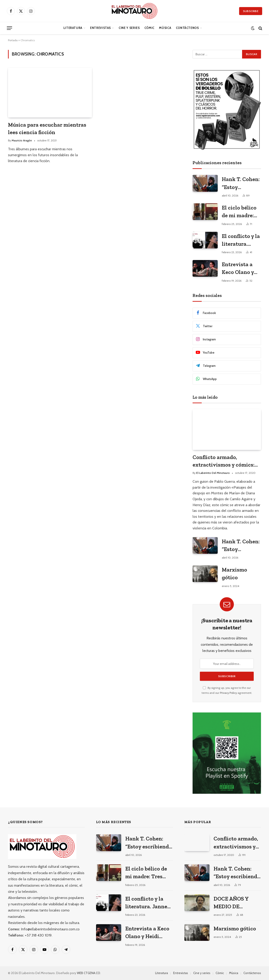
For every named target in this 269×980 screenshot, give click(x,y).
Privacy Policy (228, 693)
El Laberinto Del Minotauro (213, 473)
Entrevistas (101, 28)
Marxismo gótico (234, 573)
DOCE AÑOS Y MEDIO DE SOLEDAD (231, 903)
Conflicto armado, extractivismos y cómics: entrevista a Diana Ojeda (223, 461)
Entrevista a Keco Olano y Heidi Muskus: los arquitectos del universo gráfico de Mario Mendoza (241, 269)
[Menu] (9, 28)
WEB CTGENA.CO (89, 973)
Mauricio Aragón (22, 140)
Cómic (149, 28)
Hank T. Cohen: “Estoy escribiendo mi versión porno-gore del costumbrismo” (241, 183)
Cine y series (129, 28)
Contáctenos (187, 28)
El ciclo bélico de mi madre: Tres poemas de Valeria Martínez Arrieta (241, 212)
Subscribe (251, 11)
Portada (13, 40)
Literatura (73, 28)
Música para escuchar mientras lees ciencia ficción (47, 128)
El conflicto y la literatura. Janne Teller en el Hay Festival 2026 (241, 240)
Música (165, 28)
